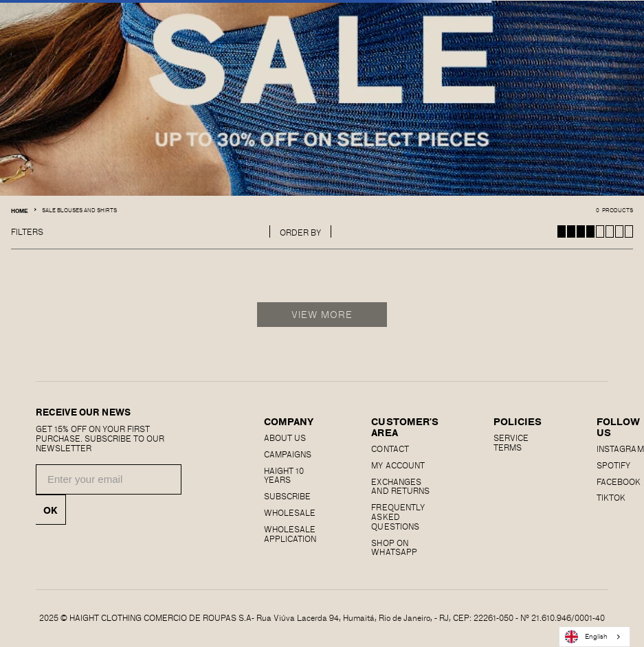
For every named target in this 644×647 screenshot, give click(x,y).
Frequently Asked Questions (398, 517)
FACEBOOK (619, 481)
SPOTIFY (613, 465)
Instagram (620, 449)
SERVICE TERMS (511, 442)
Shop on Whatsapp (394, 547)
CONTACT (390, 449)
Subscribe (287, 496)
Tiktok (611, 497)
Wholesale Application (290, 534)
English (586, 637)
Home (20, 211)
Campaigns (288, 454)
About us (285, 438)
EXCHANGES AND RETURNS (400, 486)
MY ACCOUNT (398, 465)
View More (322, 314)
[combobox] (595, 637)
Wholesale (290, 512)
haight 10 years (284, 475)
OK (51, 510)
